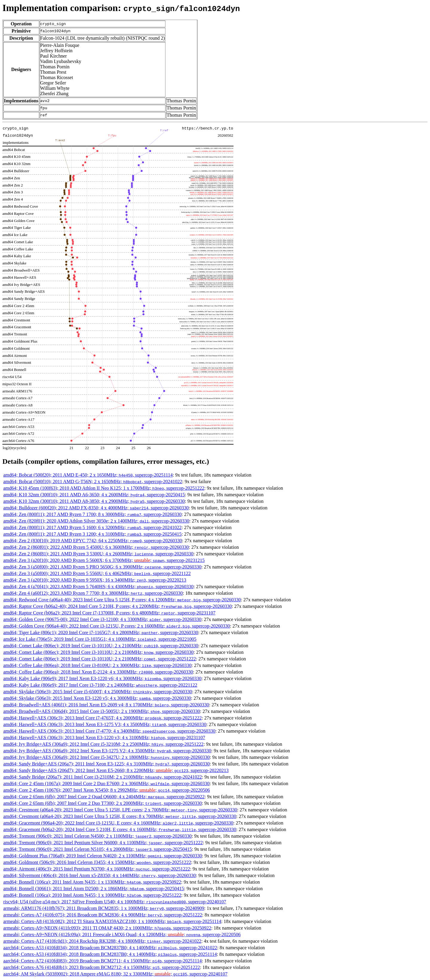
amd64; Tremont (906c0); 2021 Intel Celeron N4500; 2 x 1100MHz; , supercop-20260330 (97, 836)
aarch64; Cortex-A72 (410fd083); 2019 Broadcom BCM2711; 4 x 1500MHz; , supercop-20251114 (102, 961)
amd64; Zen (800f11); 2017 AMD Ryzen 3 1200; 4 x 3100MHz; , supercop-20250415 (92, 534)
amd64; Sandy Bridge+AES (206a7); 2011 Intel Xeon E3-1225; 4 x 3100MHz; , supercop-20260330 (106, 764)
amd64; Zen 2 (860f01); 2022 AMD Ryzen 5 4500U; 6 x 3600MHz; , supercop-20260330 (96, 547)
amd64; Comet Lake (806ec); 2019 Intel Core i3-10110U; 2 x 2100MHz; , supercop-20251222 (100, 659)
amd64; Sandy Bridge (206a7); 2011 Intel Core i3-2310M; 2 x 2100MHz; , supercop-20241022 (103, 777)
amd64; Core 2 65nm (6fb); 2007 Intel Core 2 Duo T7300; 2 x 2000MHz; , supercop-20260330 (103, 803)
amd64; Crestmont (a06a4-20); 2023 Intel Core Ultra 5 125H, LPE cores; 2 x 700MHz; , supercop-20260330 (120, 810)
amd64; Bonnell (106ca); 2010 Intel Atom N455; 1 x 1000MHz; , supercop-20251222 (92, 895)
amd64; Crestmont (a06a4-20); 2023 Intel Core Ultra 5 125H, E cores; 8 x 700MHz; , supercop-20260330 (120, 816)
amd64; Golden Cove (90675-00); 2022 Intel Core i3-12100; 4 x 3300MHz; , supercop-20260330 (102, 619)
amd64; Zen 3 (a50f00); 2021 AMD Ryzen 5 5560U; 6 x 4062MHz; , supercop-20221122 (97, 573)
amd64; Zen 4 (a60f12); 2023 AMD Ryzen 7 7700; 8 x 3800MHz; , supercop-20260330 (93, 593)
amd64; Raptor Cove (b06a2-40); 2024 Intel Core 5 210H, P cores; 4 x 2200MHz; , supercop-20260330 (118, 606)
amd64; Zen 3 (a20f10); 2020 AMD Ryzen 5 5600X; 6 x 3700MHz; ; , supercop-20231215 (104, 560)
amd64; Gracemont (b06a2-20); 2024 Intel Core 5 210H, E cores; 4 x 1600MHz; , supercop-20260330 (120, 829)
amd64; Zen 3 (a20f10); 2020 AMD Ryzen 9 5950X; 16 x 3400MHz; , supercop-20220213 (95, 580)
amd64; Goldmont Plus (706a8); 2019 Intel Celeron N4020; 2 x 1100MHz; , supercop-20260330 (103, 856)
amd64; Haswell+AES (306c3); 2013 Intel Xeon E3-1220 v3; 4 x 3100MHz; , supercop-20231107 (104, 738)
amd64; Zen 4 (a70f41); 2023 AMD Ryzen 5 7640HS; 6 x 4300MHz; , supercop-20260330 (98, 587)
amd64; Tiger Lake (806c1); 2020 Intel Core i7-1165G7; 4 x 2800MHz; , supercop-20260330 (101, 632)
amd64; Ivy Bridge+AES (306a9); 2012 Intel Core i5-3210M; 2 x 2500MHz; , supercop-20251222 (103, 744)
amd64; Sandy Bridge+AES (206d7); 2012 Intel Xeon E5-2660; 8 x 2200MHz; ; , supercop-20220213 (116, 770)
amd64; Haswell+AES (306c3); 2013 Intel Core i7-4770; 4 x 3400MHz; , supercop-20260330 (109, 731)
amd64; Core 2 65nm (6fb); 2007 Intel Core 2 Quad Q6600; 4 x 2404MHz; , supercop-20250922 (104, 797)
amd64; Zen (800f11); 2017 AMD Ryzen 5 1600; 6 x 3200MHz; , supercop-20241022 (92, 527)
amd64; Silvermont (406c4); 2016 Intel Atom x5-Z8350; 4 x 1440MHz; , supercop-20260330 (100, 875)
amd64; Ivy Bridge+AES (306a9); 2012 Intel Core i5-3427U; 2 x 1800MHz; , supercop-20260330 (106, 757)
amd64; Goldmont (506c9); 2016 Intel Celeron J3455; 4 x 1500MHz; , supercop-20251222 (97, 862)
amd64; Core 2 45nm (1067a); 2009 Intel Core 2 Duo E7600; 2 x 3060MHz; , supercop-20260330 (106, 783)
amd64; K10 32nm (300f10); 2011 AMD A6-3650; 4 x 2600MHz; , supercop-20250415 (94, 495)
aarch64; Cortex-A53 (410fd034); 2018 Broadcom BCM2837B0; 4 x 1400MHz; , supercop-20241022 (110, 948)
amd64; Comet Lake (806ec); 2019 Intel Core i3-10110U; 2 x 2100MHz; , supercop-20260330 (101, 646)
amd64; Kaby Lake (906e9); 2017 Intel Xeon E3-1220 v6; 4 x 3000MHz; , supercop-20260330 (102, 678)
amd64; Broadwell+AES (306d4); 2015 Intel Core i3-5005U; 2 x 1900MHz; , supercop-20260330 (102, 711)
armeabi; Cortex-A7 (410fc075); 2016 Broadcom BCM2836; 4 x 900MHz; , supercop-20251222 (103, 915)
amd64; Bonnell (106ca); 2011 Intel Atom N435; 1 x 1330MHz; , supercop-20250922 (92, 882)
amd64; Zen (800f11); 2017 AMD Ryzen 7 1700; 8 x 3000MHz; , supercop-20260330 (92, 514)
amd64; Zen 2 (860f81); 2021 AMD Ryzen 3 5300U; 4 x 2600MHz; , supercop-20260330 (98, 554)
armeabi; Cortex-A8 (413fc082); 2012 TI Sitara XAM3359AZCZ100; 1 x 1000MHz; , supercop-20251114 (112, 921)
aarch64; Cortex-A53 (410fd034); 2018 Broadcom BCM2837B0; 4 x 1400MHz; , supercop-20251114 (110, 954)
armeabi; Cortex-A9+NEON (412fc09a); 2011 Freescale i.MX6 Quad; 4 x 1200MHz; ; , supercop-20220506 (122, 934)
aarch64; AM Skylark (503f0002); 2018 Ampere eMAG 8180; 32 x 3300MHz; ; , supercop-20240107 (115, 974)
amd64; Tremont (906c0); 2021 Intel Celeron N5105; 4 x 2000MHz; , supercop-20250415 (97, 849)
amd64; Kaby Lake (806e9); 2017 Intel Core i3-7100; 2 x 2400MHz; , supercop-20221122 (100, 685)
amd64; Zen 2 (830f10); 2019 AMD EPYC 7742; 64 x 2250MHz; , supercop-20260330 (93, 541)
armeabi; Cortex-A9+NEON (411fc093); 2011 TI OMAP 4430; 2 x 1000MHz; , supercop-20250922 (107, 928)
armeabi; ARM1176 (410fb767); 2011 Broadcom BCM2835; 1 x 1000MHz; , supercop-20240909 (104, 908)
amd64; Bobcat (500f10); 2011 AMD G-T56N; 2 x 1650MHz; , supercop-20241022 (93, 481)
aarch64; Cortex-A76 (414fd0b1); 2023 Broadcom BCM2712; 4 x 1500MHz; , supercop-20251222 (102, 967)
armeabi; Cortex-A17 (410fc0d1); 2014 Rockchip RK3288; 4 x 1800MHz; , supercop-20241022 (102, 941)
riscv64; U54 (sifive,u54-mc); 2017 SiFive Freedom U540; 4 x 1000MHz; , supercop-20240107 (115, 902)
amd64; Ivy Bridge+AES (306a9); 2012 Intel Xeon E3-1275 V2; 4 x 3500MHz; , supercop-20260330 (107, 751)
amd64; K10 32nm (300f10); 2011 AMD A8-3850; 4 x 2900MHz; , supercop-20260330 (94, 501)
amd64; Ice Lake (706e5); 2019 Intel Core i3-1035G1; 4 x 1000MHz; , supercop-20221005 (100, 639)
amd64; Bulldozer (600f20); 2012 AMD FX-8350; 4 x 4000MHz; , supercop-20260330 (96, 508)
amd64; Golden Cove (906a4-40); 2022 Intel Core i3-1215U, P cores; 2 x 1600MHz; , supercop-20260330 (117, 626)
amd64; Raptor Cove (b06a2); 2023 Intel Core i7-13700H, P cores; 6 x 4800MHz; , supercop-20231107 (109, 613)
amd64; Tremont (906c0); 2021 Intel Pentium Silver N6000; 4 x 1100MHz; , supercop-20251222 (103, 843)
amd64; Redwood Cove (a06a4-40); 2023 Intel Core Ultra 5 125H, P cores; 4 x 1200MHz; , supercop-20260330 (122, 600)
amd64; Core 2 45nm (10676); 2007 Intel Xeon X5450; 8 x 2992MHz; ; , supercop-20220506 (107, 790)
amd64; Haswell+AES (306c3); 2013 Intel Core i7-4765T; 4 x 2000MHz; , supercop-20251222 (102, 718)
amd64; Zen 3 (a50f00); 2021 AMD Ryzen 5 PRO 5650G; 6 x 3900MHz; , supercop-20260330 (102, 567)
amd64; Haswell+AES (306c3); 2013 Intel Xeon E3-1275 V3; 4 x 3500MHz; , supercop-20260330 (105, 724)
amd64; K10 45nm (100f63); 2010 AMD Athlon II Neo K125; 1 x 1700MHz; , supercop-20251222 (104, 488)
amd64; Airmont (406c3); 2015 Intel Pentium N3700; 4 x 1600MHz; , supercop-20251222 (97, 869)
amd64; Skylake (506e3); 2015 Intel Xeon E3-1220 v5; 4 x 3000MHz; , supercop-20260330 (97, 698)
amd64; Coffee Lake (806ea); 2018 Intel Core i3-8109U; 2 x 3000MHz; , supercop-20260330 (97, 665)
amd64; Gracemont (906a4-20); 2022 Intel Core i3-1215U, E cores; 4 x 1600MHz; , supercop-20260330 (118, 823)
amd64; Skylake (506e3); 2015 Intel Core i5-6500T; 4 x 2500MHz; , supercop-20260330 (98, 692)
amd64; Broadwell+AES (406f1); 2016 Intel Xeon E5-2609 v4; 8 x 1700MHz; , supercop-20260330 (106, 705)
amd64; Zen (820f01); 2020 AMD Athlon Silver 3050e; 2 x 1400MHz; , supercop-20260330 (96, 521)
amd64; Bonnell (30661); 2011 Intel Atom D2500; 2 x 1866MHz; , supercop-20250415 (94, 889)
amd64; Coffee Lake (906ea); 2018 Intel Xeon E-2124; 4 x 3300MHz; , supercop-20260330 (98, 672)
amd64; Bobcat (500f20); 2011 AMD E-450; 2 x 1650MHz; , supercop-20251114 (88, 475)
